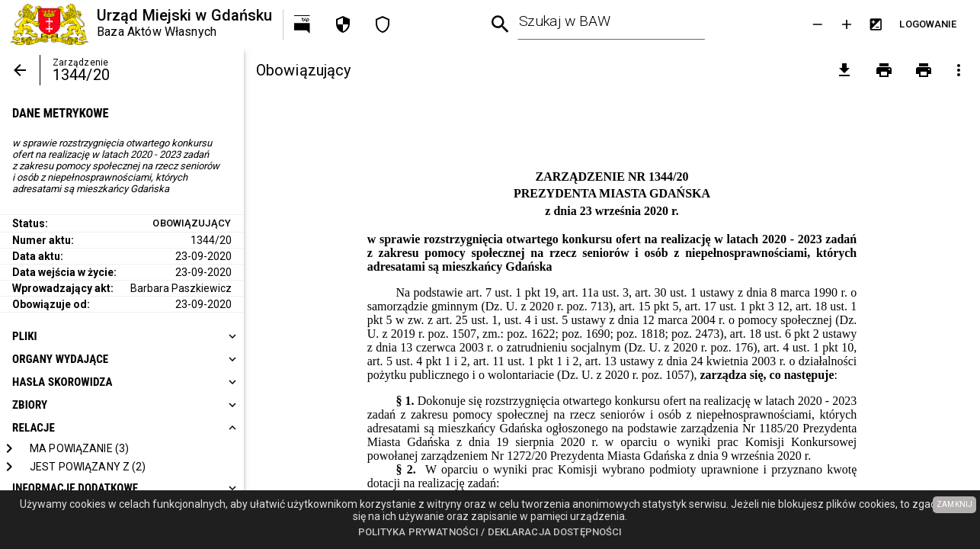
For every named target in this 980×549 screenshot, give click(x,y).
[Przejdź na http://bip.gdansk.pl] (303, 24)
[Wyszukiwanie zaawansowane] (501, 25)
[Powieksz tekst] (847, 24)
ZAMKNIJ (954, 504)
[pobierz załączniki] (844, 70)
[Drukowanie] (884, 70)
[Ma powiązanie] (79, 449)
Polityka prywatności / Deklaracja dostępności (490, 532)
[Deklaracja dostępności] (383, 24)
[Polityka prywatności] (343, 24)
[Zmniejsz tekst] (818, 24)
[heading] (122, 336)
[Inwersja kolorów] (876, 24)
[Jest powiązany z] (88, 467)
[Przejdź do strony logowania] (928, 24)
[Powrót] (20, 70)
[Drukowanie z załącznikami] (924, 70)
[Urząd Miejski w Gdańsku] (141, 24)
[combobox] (612, 24)
